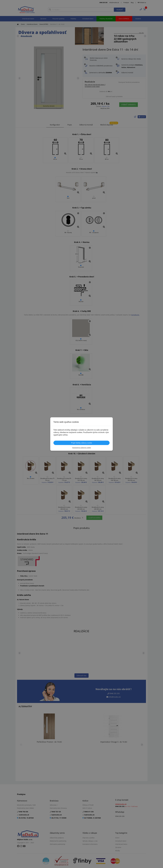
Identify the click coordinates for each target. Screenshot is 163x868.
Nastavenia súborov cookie (82, 448)
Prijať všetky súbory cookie (82, 443)
